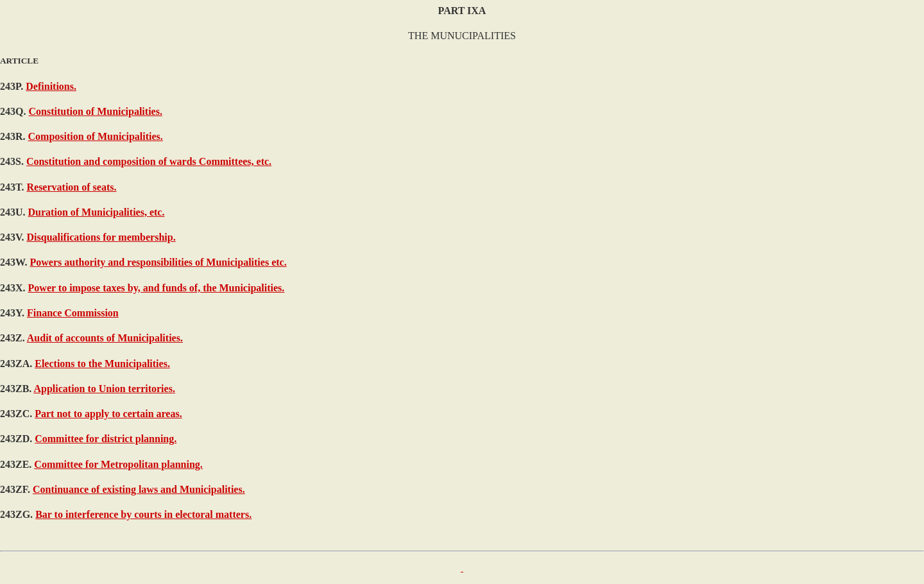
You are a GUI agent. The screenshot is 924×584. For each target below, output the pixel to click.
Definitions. (51, 86)
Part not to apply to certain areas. (108, 414)
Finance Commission (73, 313)
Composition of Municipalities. (96, 136)
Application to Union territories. (104, 389)
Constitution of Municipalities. (95, 111)
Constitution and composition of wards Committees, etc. (149, 161)
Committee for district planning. (106, 439)
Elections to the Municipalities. (102, 364)
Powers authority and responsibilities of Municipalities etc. (158, 262)
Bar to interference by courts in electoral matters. (143, 514)
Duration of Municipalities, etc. (97, 212)
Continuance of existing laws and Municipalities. (139, 489)
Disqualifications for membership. (101, 237)
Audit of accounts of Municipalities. (105, 338)
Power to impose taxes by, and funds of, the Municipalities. (157, 288)
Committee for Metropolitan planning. (118, 464)
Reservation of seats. (71, 187)
